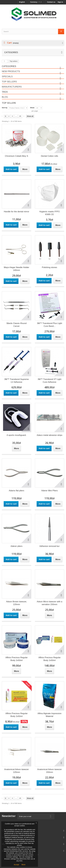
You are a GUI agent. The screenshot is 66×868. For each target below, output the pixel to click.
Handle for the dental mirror (16, 212)
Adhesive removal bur (49, 546)
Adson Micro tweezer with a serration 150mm (49, 603)
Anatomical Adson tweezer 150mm (49, 771)
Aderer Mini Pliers (49, 491)
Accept (16, 865)
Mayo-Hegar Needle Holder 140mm (16, 269)
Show (32, 108)
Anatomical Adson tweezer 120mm (17, 771)
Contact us (51, 2)
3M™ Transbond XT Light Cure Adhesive (50, 381)
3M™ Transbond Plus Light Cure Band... (50, 325)
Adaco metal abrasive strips (50, 435)
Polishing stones (49, 267)
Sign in (60, 2)
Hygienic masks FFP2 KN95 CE (50, 213)
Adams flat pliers (17, 491)
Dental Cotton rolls (49, 156)
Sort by (5, 108)
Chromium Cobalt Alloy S (16, 156)
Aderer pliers (17, 546)
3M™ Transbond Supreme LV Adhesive (16, 381)
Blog (5, 97)
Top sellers (9, 82)
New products (11, 71)
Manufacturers (12, 87)
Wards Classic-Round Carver (17, 325)
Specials (7, 77)
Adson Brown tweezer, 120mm (16, 603)
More (23, 865)
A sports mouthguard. (17, 435)
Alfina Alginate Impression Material (49, 715)
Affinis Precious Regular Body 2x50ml (16, 659)
